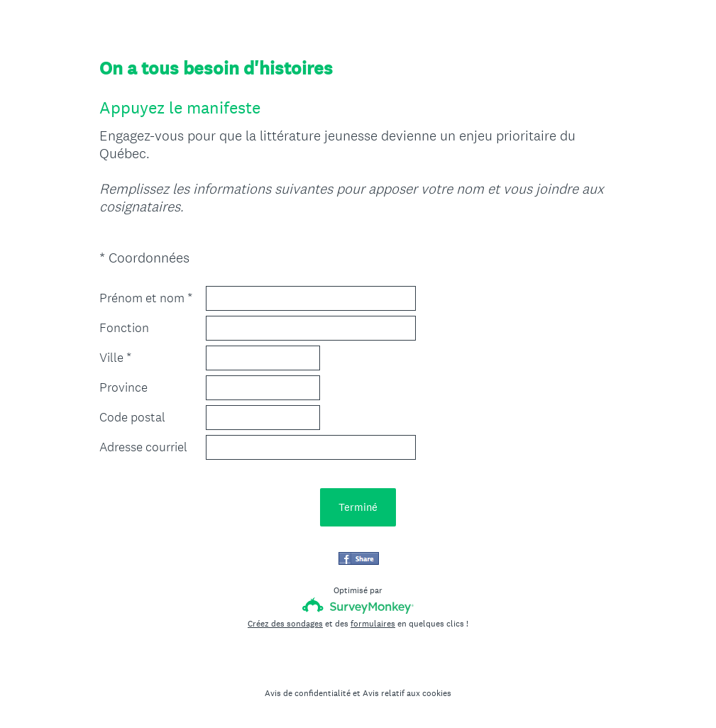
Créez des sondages (285, 624)
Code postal (132, 417)
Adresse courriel (143, 447)
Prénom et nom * (146, 298)
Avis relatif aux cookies (407, 693)
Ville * (115, 358)
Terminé (358, 507)
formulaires (373, 624)
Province (123, 387)
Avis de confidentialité (308, 693)
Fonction (124, 328)
